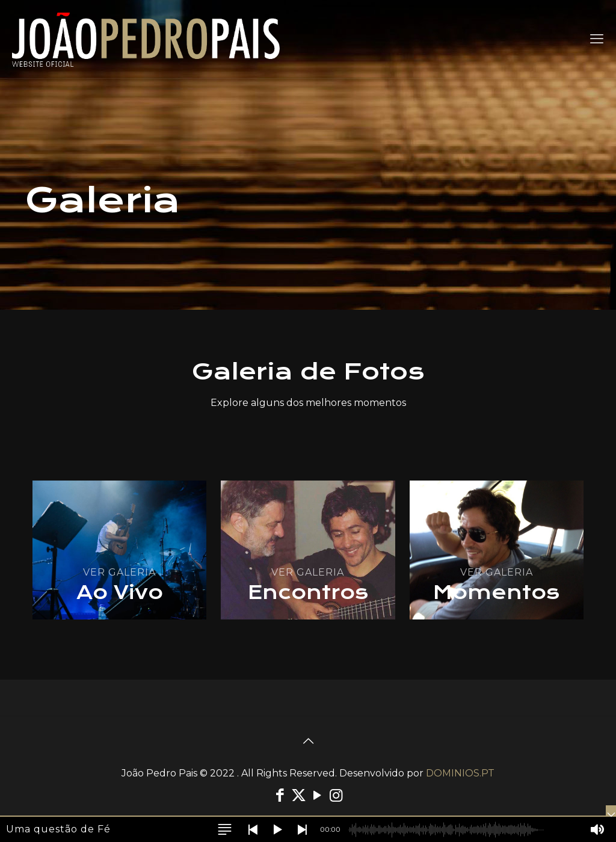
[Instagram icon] (336, 795)
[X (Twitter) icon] (299, 795)
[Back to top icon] (308, 741)
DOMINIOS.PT (460, 773)
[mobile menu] (597, 39)
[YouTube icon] (317, 795)
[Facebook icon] (280, 795)
